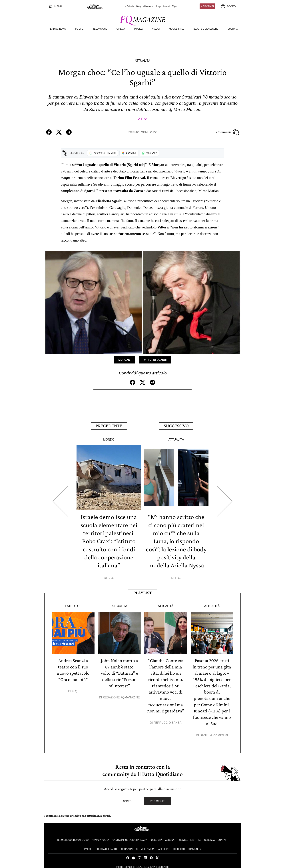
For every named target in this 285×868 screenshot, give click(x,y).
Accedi (127, 799)
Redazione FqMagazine (121, 696)
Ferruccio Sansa (168, 721)
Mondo (109, 439)
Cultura (233, 29)
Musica (139, 29)
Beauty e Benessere (206, 29)
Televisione (100, 29)
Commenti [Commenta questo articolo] (228, 132)
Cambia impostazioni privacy (130, 837)
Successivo (176, 426)
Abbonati (207, 6)
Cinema (121, 29)
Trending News (57, 29)
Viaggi (156, 29)
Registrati (158, 799)
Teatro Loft (73, 605)
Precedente (109, 426)
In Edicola (129, 6)
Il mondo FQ (170, 6)
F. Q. (144, 119)
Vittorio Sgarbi (155, 360)
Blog (139, 6)
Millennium (148, 6)
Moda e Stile (177, 29)
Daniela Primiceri (214, 733)
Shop (158, 6)
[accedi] (229, 6)
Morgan (124, 360)
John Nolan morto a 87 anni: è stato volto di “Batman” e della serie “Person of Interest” (119, 672)
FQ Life (79, 29)
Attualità (142, 61)
